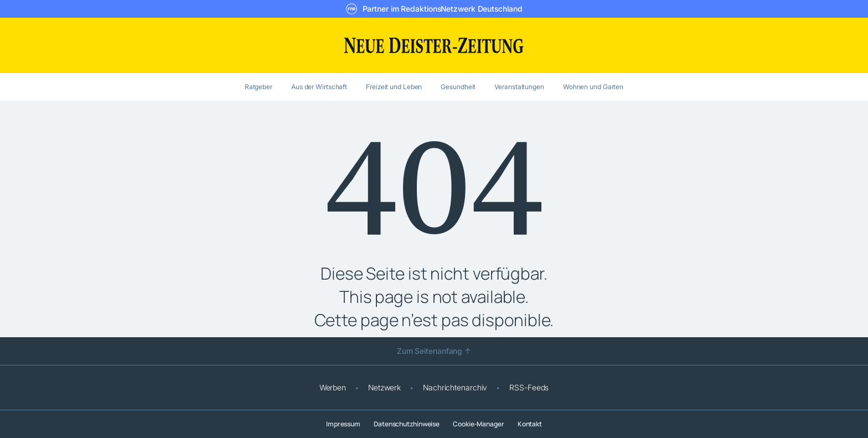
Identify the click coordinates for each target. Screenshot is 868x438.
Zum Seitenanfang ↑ (434, 351)
